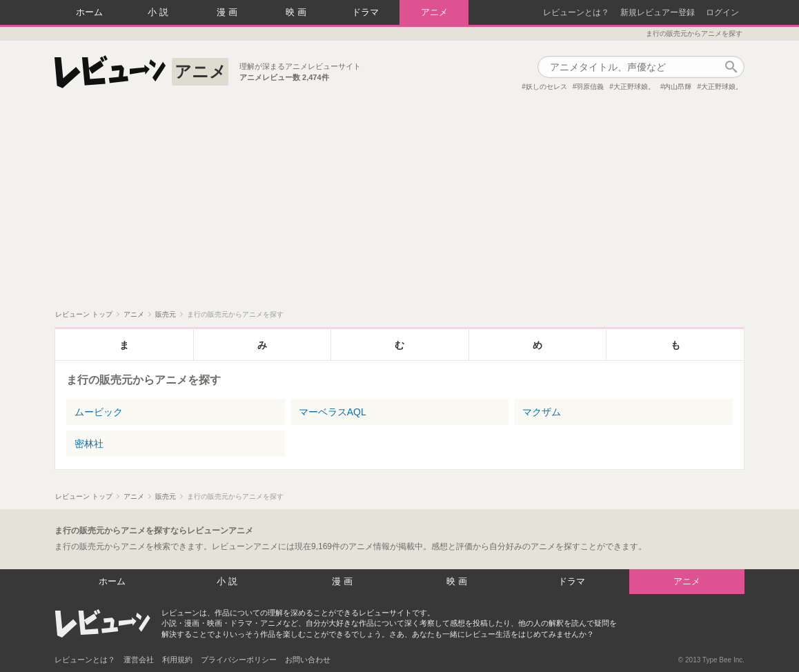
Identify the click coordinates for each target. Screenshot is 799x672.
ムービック (99, 412)
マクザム (542, 412)
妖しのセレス (546, 87)
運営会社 (139, 660)
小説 (159, 12)
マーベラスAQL (333, 412)
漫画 (228, 12)
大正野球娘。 (634, 87)
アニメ (434, 12)
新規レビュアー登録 (658, 12)
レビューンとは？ (576, 12)
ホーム (89, 12)
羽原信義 (590, 87)
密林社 (89, 444)
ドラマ (365, 12)
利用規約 (177, 660)
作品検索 (731, 67)
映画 (297, 12)
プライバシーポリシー (239, 660)
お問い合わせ (308, 660)
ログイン (722, 12)
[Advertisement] (399, 206)
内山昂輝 (678, 87)
